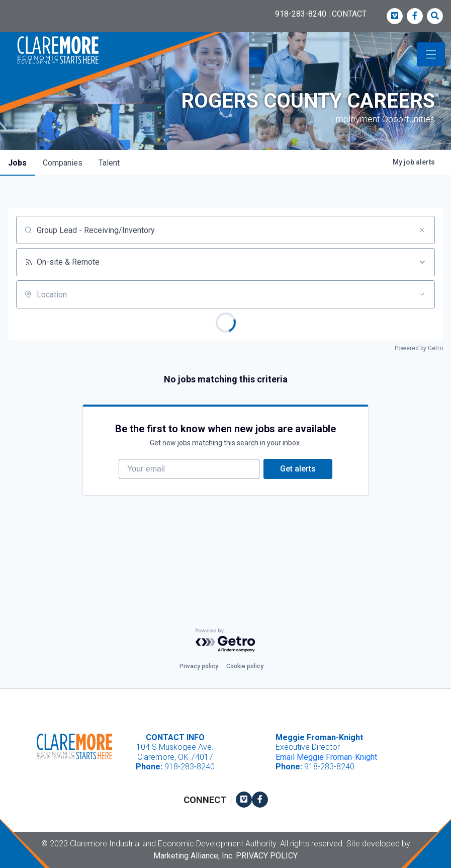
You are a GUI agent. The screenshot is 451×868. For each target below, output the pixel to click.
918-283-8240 (301, 14)
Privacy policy (199, 667)
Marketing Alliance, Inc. (194, 856)
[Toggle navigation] (431, 54)
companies (63, 163)
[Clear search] (422, 230)
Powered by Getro (419, 348)
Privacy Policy (267, 856)
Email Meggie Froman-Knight (326, 757)
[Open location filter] (422, 294)
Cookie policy (245, 667)
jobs (17, 163)
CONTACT (349, 14)
